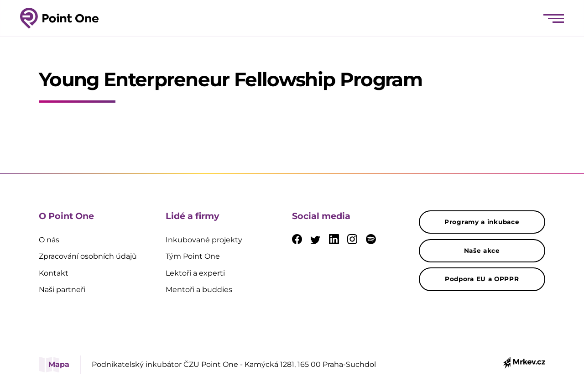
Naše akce (482, 251)
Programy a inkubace (482, 222)
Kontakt (54, 273)
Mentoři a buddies (199, 290)
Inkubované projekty (204, 240)
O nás (49, 240)
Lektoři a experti (195, 273)
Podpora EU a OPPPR (482, 279)
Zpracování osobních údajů (88, 256)
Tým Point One (193, 256)
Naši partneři (62, 290)
